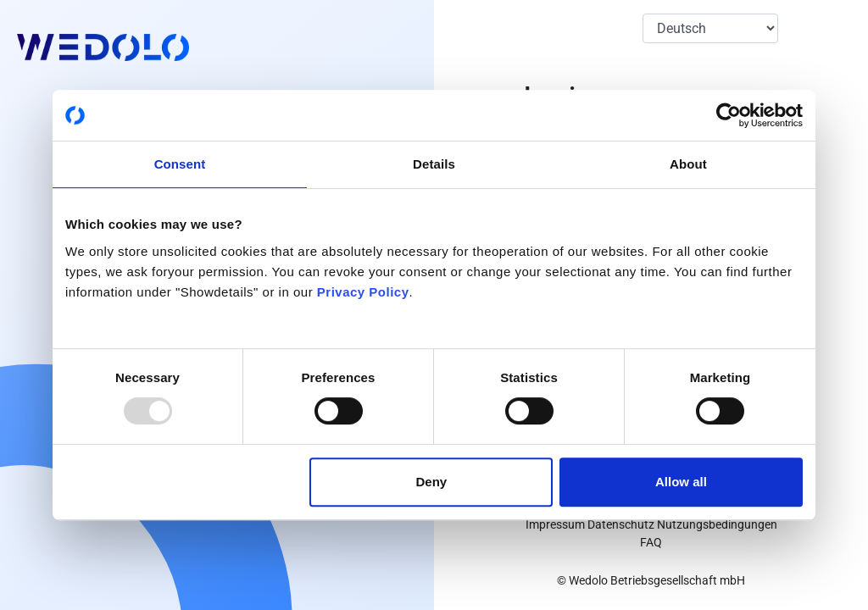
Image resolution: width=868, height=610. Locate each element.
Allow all (681, 482)
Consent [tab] (180, 164)
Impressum (555, 524)
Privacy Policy (363, 292)
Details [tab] (434, 164)
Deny (432, 482)
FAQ (651, 542)
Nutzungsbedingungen (717, 524)
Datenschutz (621, 524)
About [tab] (688, 164)
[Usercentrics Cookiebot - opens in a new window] (729, 115)
